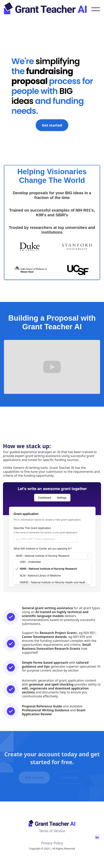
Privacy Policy (52, 843)
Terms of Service (52, 831)
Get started (52, 125)
